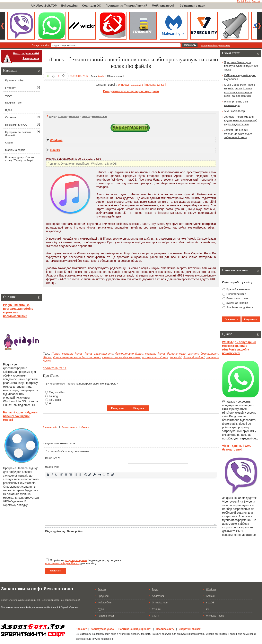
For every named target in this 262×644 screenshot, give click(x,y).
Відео (9, 110)
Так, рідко (55, 400)
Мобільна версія (164, 6)
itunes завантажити (99, 354)
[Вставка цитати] (100, 475)
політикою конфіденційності (62, 563)
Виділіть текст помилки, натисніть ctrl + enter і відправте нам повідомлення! (40, 600)
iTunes (56, 354)
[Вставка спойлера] (108, 475)
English (241, 1)
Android (210, 596)
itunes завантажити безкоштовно (77, 357)
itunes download (194, 357)
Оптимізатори (160, 603)
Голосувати (117, 408)
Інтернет (10, 88)
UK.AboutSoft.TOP (44, 6)
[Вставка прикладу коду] (104, 475)
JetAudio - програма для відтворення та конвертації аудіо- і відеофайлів (241, 120)
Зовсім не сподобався (240, 307)
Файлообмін (105, 603)
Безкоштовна (100, 116)
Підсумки (139, 408)
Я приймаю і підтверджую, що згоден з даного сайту (83, 562)
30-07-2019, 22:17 (79, 76)
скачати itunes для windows (121, 357)
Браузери (103, 596)
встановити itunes (155, 357)
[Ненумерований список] (76, 475)
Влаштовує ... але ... (239, 298)
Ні (50, 403)
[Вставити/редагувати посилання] (90, 475)
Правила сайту (14, 80)
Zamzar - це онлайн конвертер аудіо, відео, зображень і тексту (238, 134)
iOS (208, 609)
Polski (248, 1)
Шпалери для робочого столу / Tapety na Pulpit (19, 159)
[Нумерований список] (80, 475)
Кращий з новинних (238, 289)
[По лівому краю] (62, 475)
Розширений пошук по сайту (216, 46)
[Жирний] (48, 475)
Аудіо (52, 116)
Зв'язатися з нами (193, 6)
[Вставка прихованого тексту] (112, 475)
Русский (256, 1)
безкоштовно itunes (129, 354)
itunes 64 (176, 357)
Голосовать (231, 319)
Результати (251, 319)
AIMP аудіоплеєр (234, 111)
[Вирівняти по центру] (66, 475)
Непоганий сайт (236, 294)
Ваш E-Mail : (53, 467)
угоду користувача (76, 560)
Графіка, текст (14, 103)
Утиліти (62, 116)
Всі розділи (69, 6)
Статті (9, 143)
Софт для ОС (91, 6)
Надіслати (55, 571)
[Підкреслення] (56, 475)
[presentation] (76, 544)
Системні (11, 117)
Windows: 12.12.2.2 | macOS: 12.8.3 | (142, 85)
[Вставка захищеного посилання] (94, 475)
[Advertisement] (131, 101)
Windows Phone (215, 616)
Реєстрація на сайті (26, 53)
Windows (74, 116)
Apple (101, 76)
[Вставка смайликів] (86, 475)
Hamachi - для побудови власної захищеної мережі (20, 416)
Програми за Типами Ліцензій (126, 6)
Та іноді (54, 396)
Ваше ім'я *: (53, 458)
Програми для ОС (16, 125)
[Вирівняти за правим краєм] (70, 475)
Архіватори (158, 596)
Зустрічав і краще (237, 303)
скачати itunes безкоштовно (165, 354)
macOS (86, 116)
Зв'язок (102, 589)
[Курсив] (52, 475)
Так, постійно (57, 392)
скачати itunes (72, 354)
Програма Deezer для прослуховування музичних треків (241, 66)
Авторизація (31, 58)
